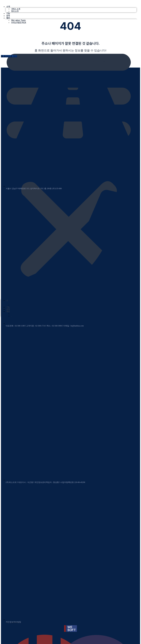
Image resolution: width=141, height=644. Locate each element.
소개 (8, 7)
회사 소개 (15, 11)
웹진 (8, 18)
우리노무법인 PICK (19, 23)
